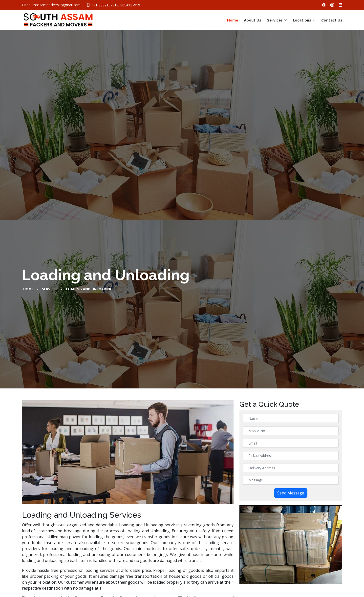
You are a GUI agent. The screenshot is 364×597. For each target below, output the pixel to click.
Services (50, 289)
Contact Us (332, 20)
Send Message (291, 493)
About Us (253, 20)
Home (233, 20)
